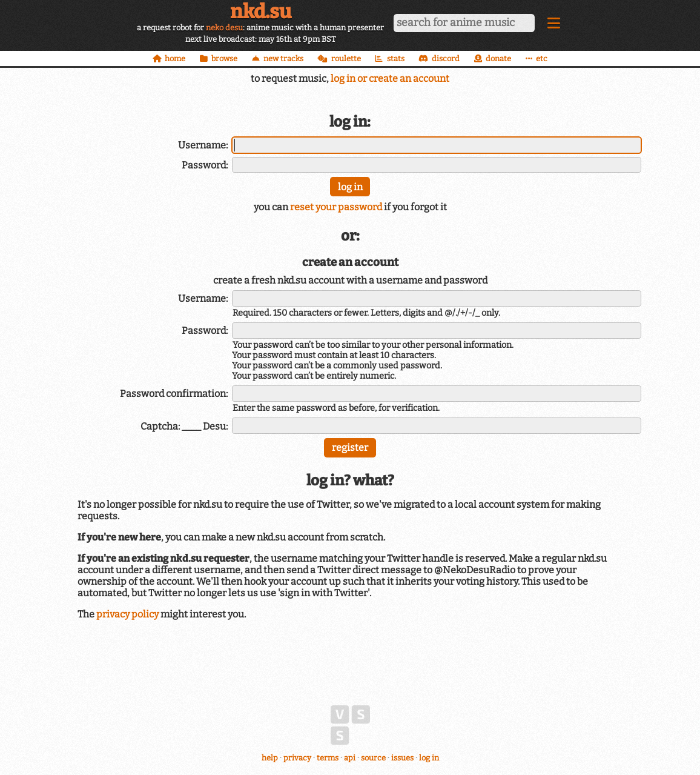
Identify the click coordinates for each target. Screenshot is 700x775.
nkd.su (261, 12)
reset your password (336, 207)
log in (429, 758)
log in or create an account (390, 78)
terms (328, 758)
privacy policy (127, 614)
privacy (297, 758)
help (270, 758)
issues (402, 758)
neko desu (224, 28)
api (350, 758)
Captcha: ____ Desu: (184, 426)
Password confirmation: (174, 394)
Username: (203, 145)
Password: (205, 165)
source (373, 758)
